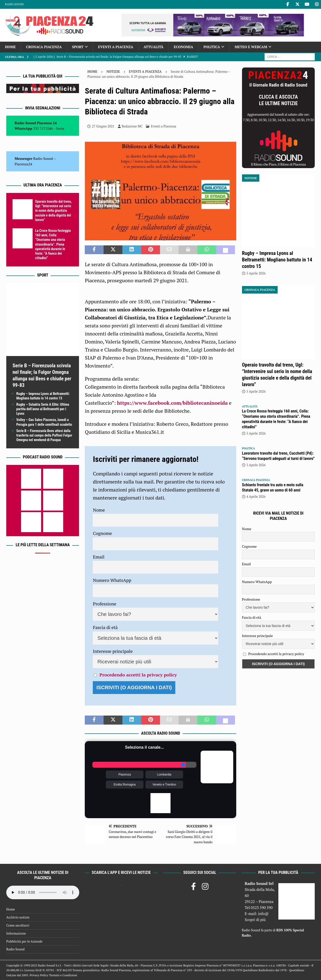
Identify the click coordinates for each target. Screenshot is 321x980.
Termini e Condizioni (63, 975)
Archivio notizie (18, 917)
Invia (60, 128)
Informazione (16, 933)
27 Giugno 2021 (103, 126)
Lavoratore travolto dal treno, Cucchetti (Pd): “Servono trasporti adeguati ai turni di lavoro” (278, 456)
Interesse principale (113, 651)
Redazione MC (132, 126)
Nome (99, 510)
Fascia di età (105, 627)
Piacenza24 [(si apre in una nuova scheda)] (23, 164)
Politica (212, 47)
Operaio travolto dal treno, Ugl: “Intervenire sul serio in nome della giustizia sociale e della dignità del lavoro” (53, 211)
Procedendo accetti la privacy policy (138, 675)
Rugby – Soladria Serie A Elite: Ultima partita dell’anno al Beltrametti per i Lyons (43, 409)
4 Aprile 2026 (256, 497)
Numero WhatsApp (112, 580)
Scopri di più (255, 920)
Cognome (102, 533)
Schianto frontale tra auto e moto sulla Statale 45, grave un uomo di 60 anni (273, 487)
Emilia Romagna (125, 785)
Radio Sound (14, 4)
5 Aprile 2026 (256, 273)
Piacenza (125, 775)
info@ (263, 914)
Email (99, 557)
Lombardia (164, 775)
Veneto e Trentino (164, 785)
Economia (183, 47)
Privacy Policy (39, 975)
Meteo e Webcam (251, 47)
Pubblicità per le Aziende (24, 941)
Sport (78, 47)
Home (10, 47)
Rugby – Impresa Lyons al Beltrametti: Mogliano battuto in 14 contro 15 (277, 260)
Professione (104, 604)
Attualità (153, 47)
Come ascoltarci (18, 925)
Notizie (113, 72)
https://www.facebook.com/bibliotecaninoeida (173, 403)
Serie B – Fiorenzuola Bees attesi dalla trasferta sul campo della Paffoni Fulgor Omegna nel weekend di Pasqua (44, 435)
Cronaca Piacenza (44, 47)
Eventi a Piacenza (116, 47)
